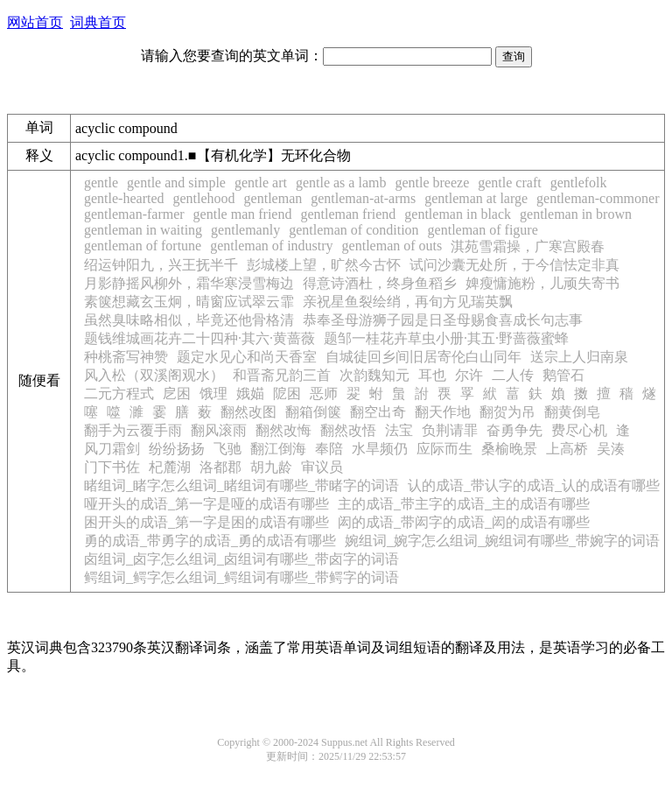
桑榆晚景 (509, 449)
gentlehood (204, 198)
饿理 (213, 393)
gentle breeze (432, 183)
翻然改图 (248, 412)
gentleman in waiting (143, 230)
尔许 (469, 375)
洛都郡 (220, 467)
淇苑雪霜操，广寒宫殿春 (528, 246)
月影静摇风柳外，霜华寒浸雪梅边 (189, 283)
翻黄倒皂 (572, 412)
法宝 (399, 430)
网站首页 (35, 22)
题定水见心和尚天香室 (247, 357)
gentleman (273, 198)
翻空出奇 (378, 412)
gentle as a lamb (341, 183)
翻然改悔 (283, 430)
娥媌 (250, 393)
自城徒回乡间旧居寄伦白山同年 (423, 357)
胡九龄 (271, 467)
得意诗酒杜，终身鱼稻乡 (380, 283)
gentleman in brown (576, 214)
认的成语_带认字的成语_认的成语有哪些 (534, 485)
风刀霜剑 (112, 449)
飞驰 (227, 449)
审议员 (322, 467)
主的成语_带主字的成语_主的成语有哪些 (464, 504)
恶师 (324, 393)
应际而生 (444, 449)
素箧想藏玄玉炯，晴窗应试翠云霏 (189, 302)
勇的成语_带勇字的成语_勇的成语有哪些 (210, 541)
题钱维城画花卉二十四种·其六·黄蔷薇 (199, 338)
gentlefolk (579, 183)
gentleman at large (476, 198)
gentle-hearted (124, 198)
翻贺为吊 (507, 412)
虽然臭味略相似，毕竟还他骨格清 (189, 320)
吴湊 (611, 449)
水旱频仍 (380, 449)
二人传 (513, 375)
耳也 (432, 375)
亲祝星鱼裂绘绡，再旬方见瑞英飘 (408, 302)
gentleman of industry (271, 246)
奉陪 (329, 449)
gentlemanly (245, 230)
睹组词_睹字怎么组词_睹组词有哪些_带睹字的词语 (241, 485)
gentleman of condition (353, 230)
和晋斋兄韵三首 (282, 375)
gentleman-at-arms (363, 198)
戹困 (177, 393)
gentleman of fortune (143, 246)
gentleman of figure (483, 230)
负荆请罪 (450, 430)
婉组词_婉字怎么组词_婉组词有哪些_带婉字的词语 (502, 541)
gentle (101, 183)
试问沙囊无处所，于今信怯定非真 (514, 265)
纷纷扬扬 (177, 449)
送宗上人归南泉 (579, 357)
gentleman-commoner (598, 198)
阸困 (287, 393)
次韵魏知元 (374, 375)
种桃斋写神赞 (126, 357)
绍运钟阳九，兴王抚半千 (161, 265)
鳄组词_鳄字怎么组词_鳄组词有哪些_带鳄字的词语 (241, 577)
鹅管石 (563, 375)
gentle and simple (176, 183)
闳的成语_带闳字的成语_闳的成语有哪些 (464, 522)
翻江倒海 (278, 449)
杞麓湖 (170, 467)
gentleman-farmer (134, 214)
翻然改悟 (348, 430)
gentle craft (509, 183)
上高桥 (567, 449)
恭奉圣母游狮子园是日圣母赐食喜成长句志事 (443, 320)
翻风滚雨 (219, 430)
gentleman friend (348, 214)
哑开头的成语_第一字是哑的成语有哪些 (206, 504)
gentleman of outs (392, 246)
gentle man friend (243, 214)
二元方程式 (119, 393)
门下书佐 (112, 467)
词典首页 (98, 22)
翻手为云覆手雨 (133, 430)
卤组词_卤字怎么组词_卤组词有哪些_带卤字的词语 (241, 559)
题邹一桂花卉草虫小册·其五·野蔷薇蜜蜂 (446, 338)
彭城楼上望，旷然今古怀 (324, 265)
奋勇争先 (514, 430)
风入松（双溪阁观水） (154, 375)
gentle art (261, 183)
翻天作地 (443, 412)
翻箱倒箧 (313, 412)
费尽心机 (579, 430)
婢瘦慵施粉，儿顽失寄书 (542, 283)
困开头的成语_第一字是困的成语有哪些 (206, 522)
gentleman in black (458, 214)
